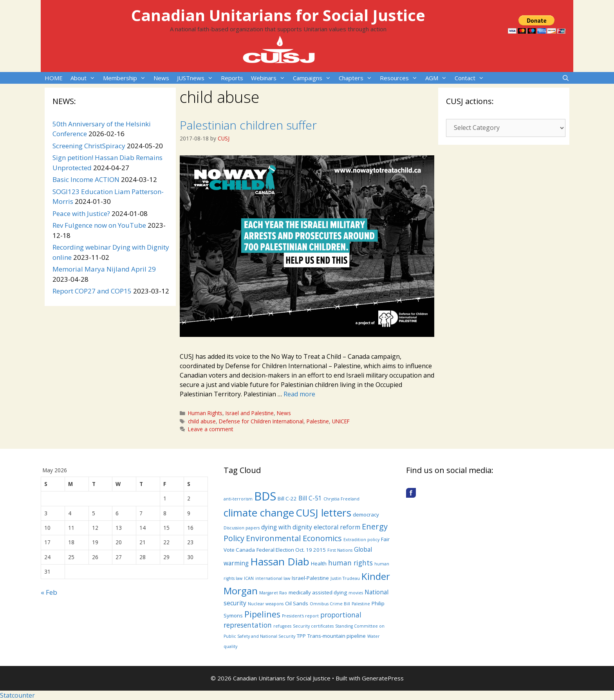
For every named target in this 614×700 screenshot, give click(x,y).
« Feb (49, 592)
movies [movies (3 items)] (356, 593)
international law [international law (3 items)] (273, 578)
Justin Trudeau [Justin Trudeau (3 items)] (345, 578)
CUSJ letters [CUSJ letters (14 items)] (323, 513)
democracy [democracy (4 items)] (366, 515)
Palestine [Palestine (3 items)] (361, 604)
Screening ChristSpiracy (89, 146)
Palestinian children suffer (248, 125)
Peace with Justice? (81, 213)
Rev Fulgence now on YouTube (99, 225)
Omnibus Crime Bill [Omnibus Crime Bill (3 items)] (330, 604)
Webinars (270, 78)
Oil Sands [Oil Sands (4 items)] (297, 603)
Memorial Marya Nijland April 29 (104, 269)
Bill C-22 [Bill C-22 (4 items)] (287, 498)
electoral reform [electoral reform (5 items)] (337, 527)
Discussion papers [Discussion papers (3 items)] (242, 528)
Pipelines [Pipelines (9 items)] (262, 614)
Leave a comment (210, 429)
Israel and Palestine (250, 413)
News (161, 78)
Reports (232, 78)
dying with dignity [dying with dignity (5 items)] (287, 527)
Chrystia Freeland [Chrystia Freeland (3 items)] (341, 499)
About (85, 78)
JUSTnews (197, 78)
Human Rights (205, 413)
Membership (126, 78)
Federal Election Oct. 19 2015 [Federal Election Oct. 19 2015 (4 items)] (291, 550)
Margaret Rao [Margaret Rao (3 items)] (273, 593)
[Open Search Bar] (566, 78)
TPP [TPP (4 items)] (301, 636)
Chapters (357, 78)
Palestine (318, 421)
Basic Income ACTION (86, 179)
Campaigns (314, 78)
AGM (438, 78)
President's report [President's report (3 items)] (300, 616)
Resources (401, 78)
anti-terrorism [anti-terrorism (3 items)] (238, 499)
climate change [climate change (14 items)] (259, 513)
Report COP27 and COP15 (92, 291)
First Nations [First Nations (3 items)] (340, 550)
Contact (471, 78)
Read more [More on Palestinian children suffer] (299, 394)
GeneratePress (383, 678)
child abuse (202, 421)
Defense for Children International (261, 421)
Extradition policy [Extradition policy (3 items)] (361, 540)
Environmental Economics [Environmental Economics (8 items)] (294, 538)
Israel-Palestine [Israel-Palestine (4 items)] (310, 578)
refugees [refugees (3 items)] (282, 626)
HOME (54, 78)
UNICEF (341, 421)
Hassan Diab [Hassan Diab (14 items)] (280, 561)
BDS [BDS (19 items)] (265, 496)
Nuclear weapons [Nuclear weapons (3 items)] (266, 604)
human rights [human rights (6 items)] (350, 563)
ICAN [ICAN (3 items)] (249, 578)
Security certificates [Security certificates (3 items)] (313, 626)
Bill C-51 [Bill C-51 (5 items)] (310, 498)
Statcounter (17, 695)
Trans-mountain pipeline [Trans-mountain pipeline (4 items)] (337, 636)
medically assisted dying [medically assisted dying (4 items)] (318, 592)
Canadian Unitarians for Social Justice (278, 15)
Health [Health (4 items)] (319, 563)
